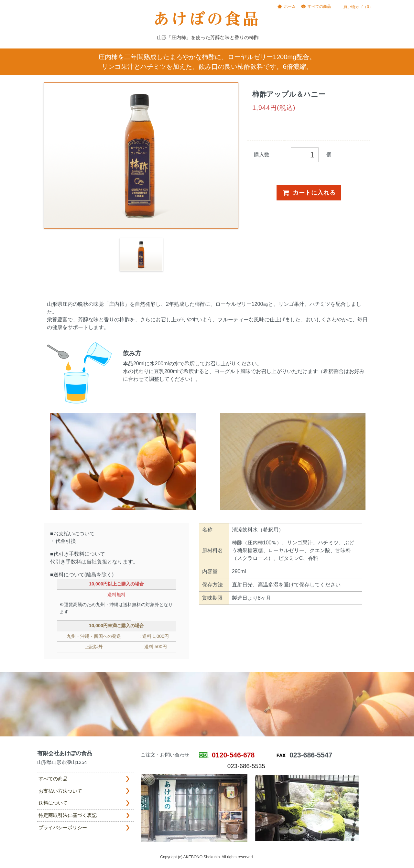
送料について (53, 803)
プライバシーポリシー (63, 827)
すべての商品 (319, 6)
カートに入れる (309, 193)
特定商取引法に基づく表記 (68, 815)
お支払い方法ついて (60, 791)
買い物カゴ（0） (355, 7)
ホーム (290, 6)
